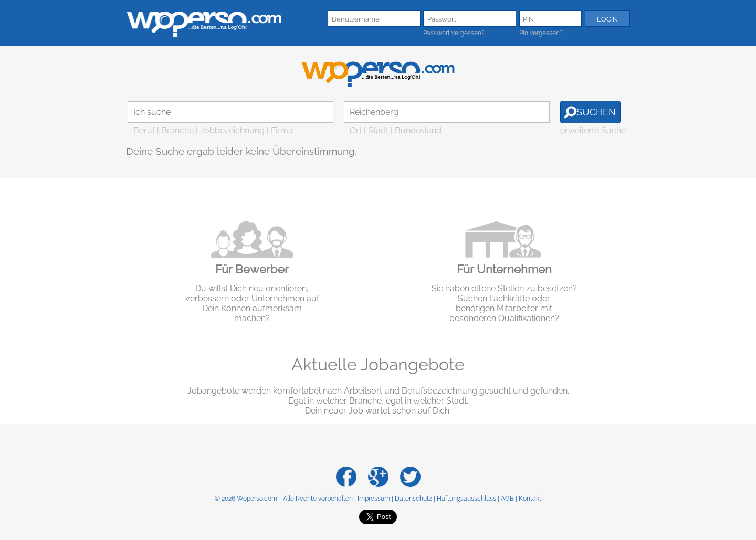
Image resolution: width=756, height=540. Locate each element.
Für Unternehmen (504, 269)
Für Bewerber (252, 269)
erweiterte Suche (593, 130)
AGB (507, 499)
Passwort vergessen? (454, 33)
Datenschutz (413, 499)
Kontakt (530, 499)
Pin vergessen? (541, 33)
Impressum (374, 499)
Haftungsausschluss (466, 499)
